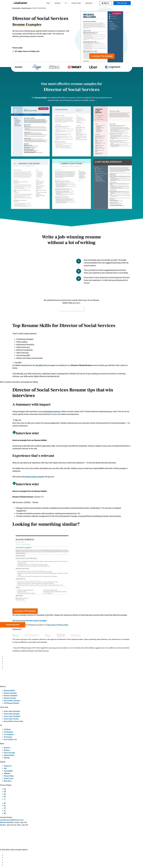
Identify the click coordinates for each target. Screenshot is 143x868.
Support (3, 762)
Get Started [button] (71, 308)
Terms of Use (51, 625)
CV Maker (7, 729)
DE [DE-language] (5, 803)
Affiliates (7, 773)
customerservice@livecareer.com (12, 820)
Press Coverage (9, 753)
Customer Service (6, 817)
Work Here (8, 781)
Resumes (58, 3)
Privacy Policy (64, 625)
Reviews (7, 750)
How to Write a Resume (12, 701)
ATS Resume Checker (11, 703)
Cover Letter (4, 707)
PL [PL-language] (5, 811)
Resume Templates (11, 696)
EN (5, 789)
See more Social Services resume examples (31, 621)
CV (66, 3)
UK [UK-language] (5, 792)
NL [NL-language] (5, 806)
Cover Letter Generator (12, 711)
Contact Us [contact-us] (8, 766)
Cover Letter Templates (12, 716)
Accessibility (8, 771)
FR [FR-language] (5, 797)
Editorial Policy (9, 755)
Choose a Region (6, 785)
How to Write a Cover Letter (13, 721)
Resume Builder (16, 8)
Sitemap (7, 758)
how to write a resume (35, 477)
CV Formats (8, 737)
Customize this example (102, 56)
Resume (3, 686)
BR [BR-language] (5, 813)
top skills (39, 365)
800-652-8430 (5, 822)
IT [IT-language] (5, 799)
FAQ (5, 768)
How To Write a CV (10, 740)
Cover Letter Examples (12, 714)
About (2, 744)
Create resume (13, 625)
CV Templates (9, 735)
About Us (7, 748)
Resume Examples (26, 8)
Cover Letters (76, 3)
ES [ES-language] (5, 794)
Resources (89, 3)
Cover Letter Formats (11, 719)
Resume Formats (10, 698)
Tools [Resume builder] (48, 3)
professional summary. (52, 411)
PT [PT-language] (5, 808)
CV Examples (8, 732)
